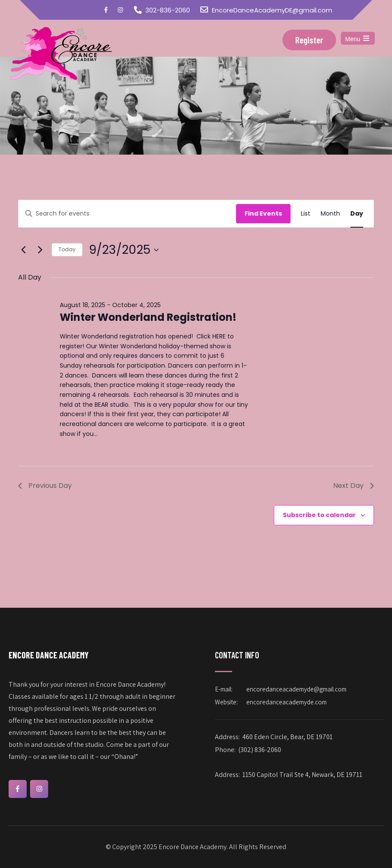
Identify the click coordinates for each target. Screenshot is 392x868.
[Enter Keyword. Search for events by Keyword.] (127, 214)
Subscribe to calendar (319, 515)
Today (67, 249)
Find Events (263, 213)
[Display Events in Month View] (330, 214)
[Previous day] (23, 250)
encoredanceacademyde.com (286, 702)
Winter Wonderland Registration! (148, 317)
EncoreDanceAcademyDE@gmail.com (272, 10)
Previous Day (45, 486)
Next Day (354, 486)
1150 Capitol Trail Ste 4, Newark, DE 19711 (302, 775)
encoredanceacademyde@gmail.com (296, 689)
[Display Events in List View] (306, 214)
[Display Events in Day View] (357, 214)
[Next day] (40, 250)
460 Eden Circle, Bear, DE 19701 (288, 737)
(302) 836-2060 (260, 750)
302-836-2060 (168, 10)
